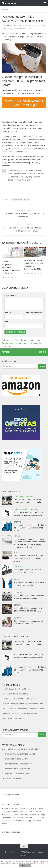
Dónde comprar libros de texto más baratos (20, 749)
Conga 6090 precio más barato (15, 694)
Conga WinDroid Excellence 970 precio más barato (24, 709)
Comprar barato (21, 496)
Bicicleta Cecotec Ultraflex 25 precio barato (20, 815)
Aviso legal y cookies (11, 794)
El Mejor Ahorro (10, 3)
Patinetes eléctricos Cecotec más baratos (20, 714)
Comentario (10, 295)
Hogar (5, 9)
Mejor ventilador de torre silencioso (17, 764)
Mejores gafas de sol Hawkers (15, 759)
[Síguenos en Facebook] (45, 352)
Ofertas (18, 522)
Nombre (8, 313)
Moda (32, 496)
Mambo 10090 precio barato (14, 808)
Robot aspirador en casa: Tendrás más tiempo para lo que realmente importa (29, 558)
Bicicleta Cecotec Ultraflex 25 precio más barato (22, 704)
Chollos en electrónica (11, 779)
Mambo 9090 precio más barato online (18, 699)
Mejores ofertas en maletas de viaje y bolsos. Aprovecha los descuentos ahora (30, 528)
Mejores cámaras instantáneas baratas (18, 754)
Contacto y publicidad (11, 832)
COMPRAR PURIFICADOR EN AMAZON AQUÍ (24, 103)
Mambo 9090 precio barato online (26, 811)
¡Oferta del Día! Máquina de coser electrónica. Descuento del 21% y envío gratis (11, 267)
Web (6, 322)
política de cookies (38, 863)
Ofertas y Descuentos (17, 26)
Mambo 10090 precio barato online (17, 689)
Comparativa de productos (26, 509)
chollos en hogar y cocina (21, 200)
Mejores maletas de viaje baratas (16, 769)
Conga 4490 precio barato (13, 719)
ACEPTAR (25, 865)
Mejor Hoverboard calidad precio (16, 774)
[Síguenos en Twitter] (40, 352)
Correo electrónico (33, 313)
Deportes (18, 566)
